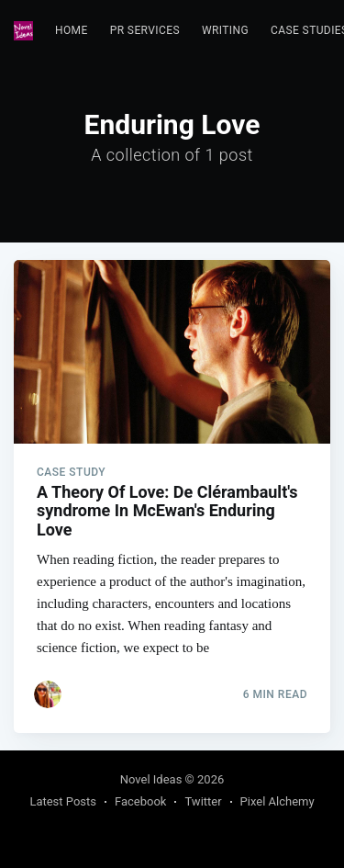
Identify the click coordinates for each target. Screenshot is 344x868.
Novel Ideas (151, 779)
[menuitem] (72, 31)
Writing (225, 30)
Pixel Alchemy (277, 801)
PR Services (145, 30)
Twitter (203, 801)
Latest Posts (63, 801)
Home (72, 30)
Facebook (140, 801)
